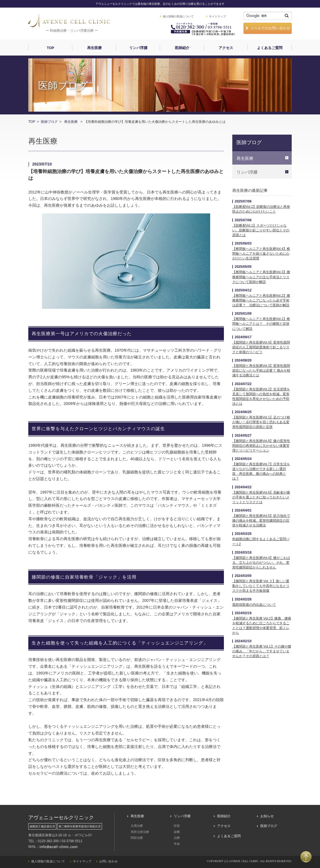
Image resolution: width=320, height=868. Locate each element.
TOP (51, 48)
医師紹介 (182, 48)
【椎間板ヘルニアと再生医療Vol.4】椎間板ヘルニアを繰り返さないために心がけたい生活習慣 (261, 254)
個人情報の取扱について (178, 16)
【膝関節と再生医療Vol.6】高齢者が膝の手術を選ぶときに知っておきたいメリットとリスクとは (261, 497)
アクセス (226, 48)
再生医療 (94, 48)
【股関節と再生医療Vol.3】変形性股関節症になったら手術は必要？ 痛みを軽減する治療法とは (261, 370)
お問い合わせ (108, 861)
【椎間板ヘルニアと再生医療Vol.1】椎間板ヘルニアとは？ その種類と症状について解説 (261, 324)
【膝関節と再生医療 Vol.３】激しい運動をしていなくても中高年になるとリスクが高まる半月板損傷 (261, 586)
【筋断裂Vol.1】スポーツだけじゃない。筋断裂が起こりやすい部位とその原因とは (261, 230)
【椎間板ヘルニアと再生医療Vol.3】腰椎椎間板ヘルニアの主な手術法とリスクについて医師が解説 (261, 277)
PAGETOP (306, 857)
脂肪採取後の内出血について (254, 605)
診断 (177, 832)
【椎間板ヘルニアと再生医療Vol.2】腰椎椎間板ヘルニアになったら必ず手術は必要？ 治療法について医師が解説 (261, 300)
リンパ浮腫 (138, 48)
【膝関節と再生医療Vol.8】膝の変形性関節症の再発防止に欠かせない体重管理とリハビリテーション (261, 446)
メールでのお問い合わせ (268, 28)
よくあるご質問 (270, 48)
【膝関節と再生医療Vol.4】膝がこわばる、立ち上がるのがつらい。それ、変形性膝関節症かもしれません (261, 563)
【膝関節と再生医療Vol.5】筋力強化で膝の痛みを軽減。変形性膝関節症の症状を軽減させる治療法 (261, 521)
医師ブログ (49, 122)
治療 (177, 838)
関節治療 (137, 838)
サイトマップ (217, 16)
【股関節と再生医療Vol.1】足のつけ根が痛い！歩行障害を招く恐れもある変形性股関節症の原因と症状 (261, 422)
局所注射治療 (140, 832)
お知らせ (267, 816)
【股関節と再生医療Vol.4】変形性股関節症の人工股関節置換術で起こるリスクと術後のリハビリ (261, 347)
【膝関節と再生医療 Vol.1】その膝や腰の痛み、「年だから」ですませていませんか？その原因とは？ (262, 651)
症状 (177, 826)
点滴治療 (137, 826)
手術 (177, 844)
